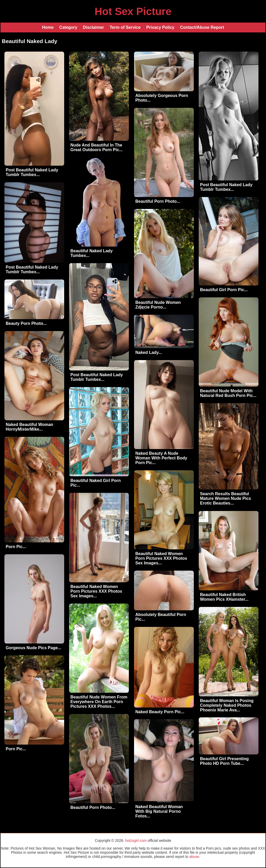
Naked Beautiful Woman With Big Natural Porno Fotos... (159, 811)
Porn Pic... (16, 547)
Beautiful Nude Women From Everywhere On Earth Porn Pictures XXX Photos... (99, 702)
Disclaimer (93, 27)
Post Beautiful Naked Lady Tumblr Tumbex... (32, 172)
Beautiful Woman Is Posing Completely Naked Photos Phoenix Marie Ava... (227, 705)
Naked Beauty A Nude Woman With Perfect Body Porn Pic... (161, 458)
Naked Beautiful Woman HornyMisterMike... (29, 427)
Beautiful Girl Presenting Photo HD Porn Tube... (224, 761)
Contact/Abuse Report (202, 27)
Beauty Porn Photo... (26, 323)
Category (68, 27)
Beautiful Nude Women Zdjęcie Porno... (158, 305)
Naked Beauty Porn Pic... (160, 712)
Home (48, 27)
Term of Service (125, 27)
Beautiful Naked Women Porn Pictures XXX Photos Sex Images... (161, 558)
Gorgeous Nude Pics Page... (33, 648)
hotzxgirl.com (136, 841)
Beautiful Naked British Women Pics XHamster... (224, 597)
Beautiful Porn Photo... (158, 201)
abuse (194, 857)
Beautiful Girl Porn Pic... (224, 290)
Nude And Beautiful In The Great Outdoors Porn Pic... (97, 147)
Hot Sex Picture (133, 11)
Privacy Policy (160, 27)
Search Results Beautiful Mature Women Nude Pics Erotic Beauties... (225, 498)
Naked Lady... (149, 352)
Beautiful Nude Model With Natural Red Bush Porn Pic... (228, 393)
